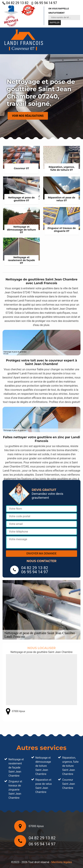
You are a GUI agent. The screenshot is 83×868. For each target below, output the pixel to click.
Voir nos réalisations (28, 116)
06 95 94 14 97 (44, 3)
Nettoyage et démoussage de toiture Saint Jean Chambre (43, 766)
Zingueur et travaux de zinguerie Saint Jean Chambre (15, 790)
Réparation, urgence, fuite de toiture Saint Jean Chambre (70, 766)
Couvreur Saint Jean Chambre (69, 784)
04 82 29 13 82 (15, 3)
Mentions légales (62, 862)
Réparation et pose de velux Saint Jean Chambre (44, 786)
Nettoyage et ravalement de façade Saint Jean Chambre (16, 768)
